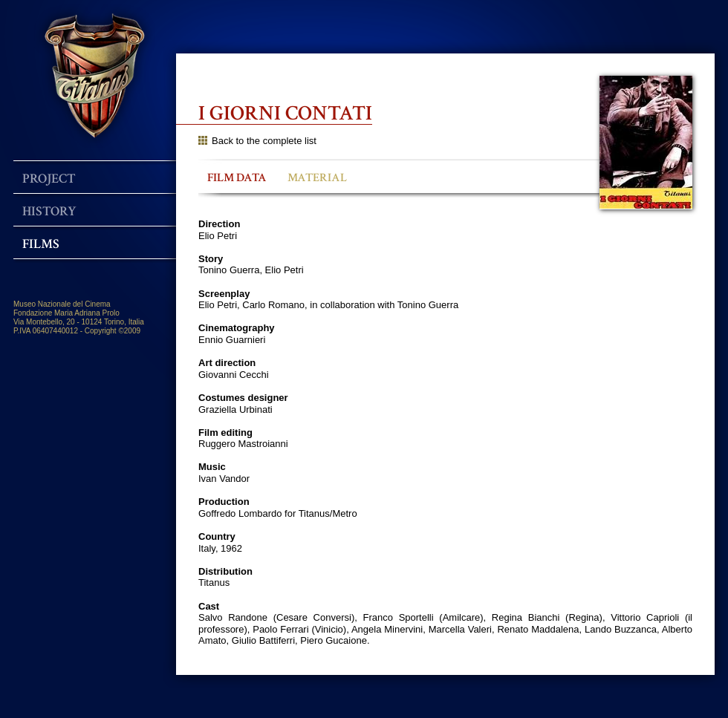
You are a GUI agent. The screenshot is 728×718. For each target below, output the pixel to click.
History (49, 211)
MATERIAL (317, 178)
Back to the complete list (257, 141)
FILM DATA (237, 178)
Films (41, 244)
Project (49, 179)
